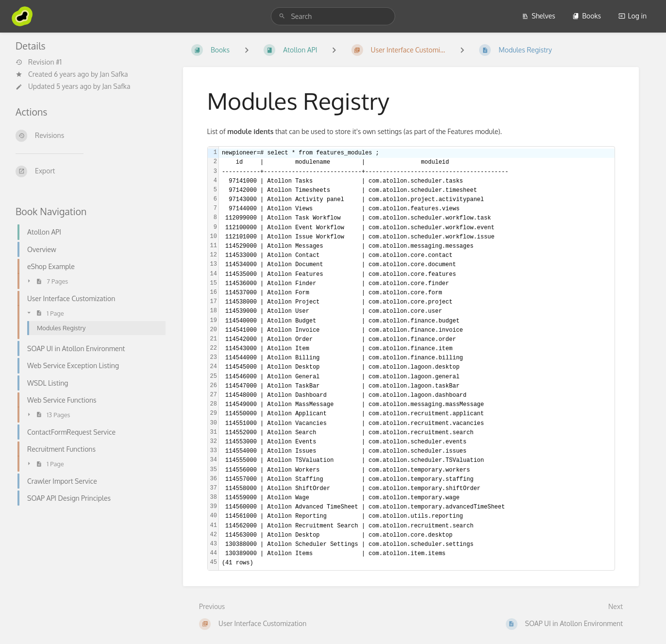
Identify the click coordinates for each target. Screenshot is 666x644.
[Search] (282, 16)
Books (587, 16)
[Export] (88, 171)
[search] (333, 16)
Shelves (539, 16)
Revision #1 (39, 62)
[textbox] (417, 358)
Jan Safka (114, 74)
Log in (633, 16)
